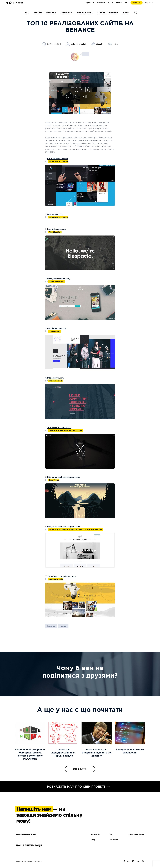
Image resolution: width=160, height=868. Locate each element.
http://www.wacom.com (58, 158)
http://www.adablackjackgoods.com (64, 477)
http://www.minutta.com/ (59, 279)
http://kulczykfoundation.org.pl (62, 576)
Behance (51, 626)
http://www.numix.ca (57, 328)
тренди (63, 626)
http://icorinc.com (55, 378)
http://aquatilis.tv (55, 214)
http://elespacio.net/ (57, 229)
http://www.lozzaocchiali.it (59, 427)
